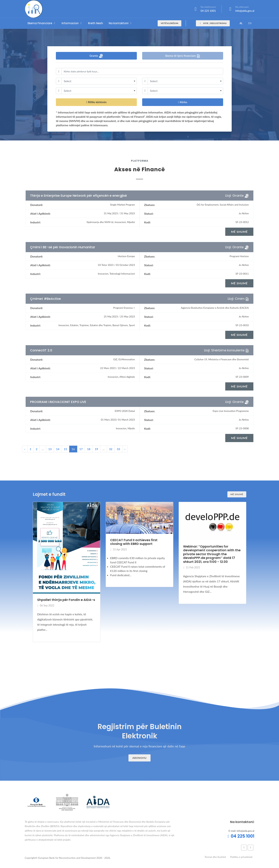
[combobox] (99, 81)
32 (111, 449)
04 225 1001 (208, 11)
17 (81, 449)
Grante (96, 56)
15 (66, 449)
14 (58, 449)
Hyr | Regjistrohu (213, 23)
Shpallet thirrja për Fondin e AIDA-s (66, 600)
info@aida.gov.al (245, 11)
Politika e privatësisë (241, 857)
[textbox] (99, 81)
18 (89, 449)
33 (118, 449)
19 (97, 449)
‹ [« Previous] (25, 449)
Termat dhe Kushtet (215, 857)
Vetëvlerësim (169, 23)
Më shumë (237, 494)
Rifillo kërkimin (96, 102)
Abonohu (139, 758)
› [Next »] (125, 449)
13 (50, 449)
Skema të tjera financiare (183, 56)
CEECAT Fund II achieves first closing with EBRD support (134, 542)
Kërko (183, 102)
